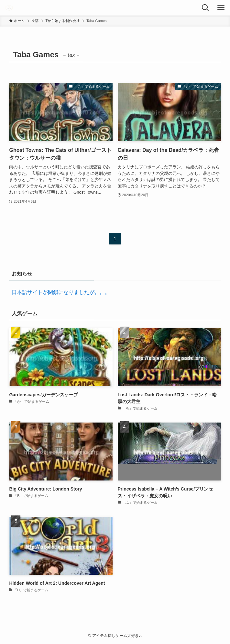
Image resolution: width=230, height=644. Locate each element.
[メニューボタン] (222, 8)
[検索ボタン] (207, 8)
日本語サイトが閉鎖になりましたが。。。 (60, 292)
